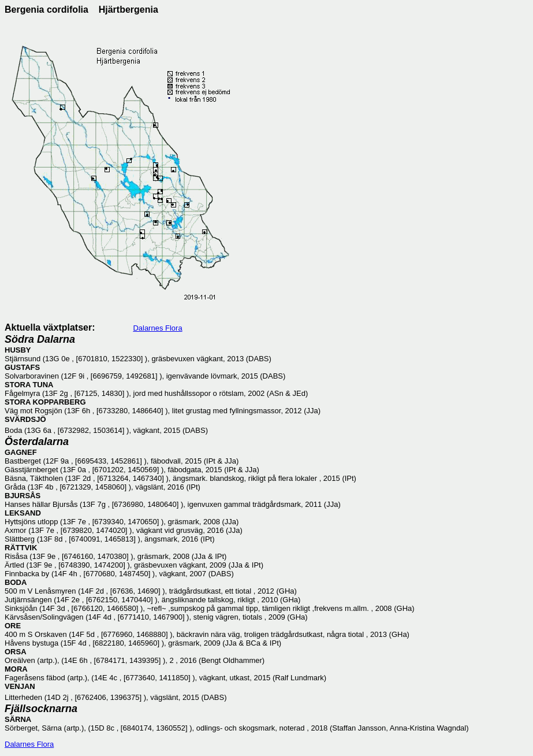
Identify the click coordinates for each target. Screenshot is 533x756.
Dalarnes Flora (157, 328)
